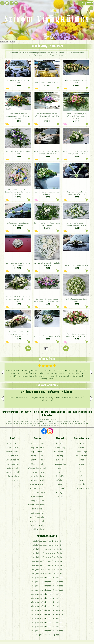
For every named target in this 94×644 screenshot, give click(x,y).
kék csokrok (13, 480)
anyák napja (81, 452)
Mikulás (81, 484)
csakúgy (60, 488)
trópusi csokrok (37, 476)
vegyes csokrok (37, 452)
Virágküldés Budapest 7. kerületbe (47, 565)
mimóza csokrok (37, 521)
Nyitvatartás (50, 412)
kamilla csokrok (37, 529)
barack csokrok (13, 472)
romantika (60, 443)
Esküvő (12, 42)
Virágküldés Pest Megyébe (47, 635)
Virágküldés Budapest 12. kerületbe (47, 586)
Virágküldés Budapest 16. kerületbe (47, 602)
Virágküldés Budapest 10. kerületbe (47, 578)
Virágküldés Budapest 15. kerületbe (47, 598)
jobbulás (60, 476)
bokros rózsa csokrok (37, 505)
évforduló (60, 460)
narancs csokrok (13, 460)
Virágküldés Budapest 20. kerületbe (47, 618)
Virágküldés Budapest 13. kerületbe (47, 590)
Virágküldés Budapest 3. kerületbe (47, 549)
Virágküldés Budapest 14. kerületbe (47, 594)
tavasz (81, 464)
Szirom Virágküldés (47, 20)
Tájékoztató (72, 412)
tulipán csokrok (37, 448)
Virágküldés (4, 42)
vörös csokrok (13, 443)
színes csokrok (13, 476)
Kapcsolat (61, 412)
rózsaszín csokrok (13, 452)
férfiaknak (60, 480)
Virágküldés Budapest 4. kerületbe (47, 553)
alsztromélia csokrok (37, 468)
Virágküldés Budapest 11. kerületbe (47, 582)
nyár (81, 468)
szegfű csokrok (37, 501)
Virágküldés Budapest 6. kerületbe (47, 561)
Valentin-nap (81, 456)
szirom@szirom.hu (10, 412)
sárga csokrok (13, 464)
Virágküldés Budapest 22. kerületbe (47, 627)
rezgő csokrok (37, 525)
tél (81, 476)
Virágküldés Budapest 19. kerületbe (47, 614)
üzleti (60, 468)
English (82, 3)
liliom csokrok (37, 464)
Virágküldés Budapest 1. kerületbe (47, 541)
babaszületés (60, 452)
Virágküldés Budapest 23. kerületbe (47, 631)
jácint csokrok (37, 460)
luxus (60, 497)
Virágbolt (40, 412)
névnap (60, 456)
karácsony (81, 443)
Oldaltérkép (47, 415)
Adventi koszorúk (81, 488)
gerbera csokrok (37, 480)
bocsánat (60, 484)
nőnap (81, 460)
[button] (92, 372)
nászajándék (60, 464)
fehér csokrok (13, 448)
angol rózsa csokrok (37, 517)
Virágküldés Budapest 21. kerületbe (47, 623)
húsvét (81, 448)
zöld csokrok (13, 468)
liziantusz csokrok (37, 492)
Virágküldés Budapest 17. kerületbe (47, 606)
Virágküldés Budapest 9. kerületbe (47, 574)
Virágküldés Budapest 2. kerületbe (47, 545)
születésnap (60, 448)
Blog (90, 412)
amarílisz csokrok (37, 488)
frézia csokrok (37, 456)
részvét (60, 472)
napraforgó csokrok (37, 484)
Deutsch (90, 3)
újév (81, 480)
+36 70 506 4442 (27, 412)
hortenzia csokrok (37, 497)
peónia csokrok (37, 513)
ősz (81, 472)
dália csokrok (37, 509)
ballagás (60, 492)
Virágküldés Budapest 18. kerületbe (47, 610)
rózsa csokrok (37, 443)
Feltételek (82, 412)
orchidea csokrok (37, 472)
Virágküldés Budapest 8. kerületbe (47, 569)
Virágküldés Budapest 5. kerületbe (47, 557)
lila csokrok (13, 456)
